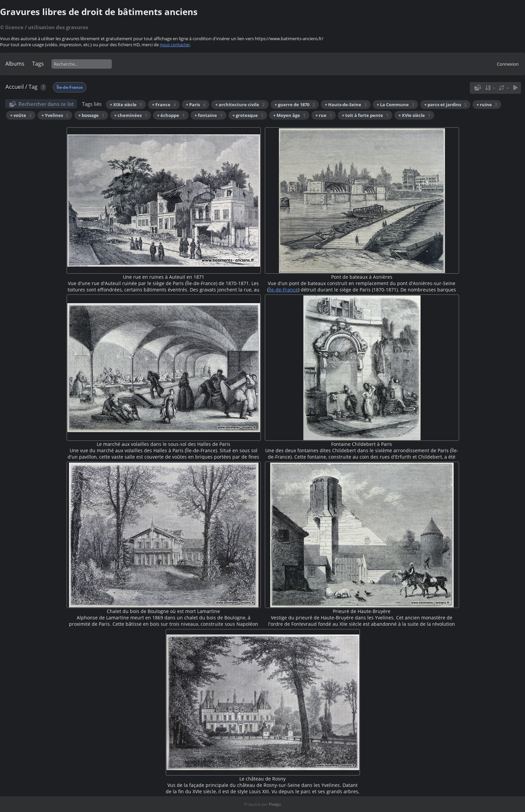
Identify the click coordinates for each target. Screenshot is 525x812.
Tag (33, 87)
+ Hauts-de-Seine (346, 105)
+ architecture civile (240, 105)
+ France (164, 105)
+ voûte (21, 115)
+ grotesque (248, 115)
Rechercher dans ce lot (46, 104)
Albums (15, 64)
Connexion (508, 64)
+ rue (324, 115)
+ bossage (91, 115)
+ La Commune (395, 105)
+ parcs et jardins (445, 105)
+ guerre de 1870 (295, 105)
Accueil (15, 87)
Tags (38, 64)
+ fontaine (208, 115)
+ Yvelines (55, 115)
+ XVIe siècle (414, 115)
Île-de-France (70, 87)
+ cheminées (131, 115)
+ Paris (196, 105)
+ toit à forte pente (365, 115)
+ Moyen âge (289, 115)
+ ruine (487, 105)
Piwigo (275, 804)
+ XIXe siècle (126, 105)
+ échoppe (171, 115)
